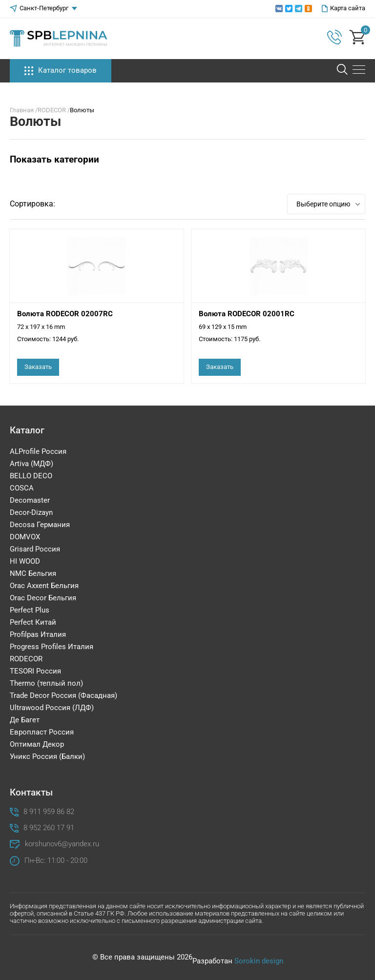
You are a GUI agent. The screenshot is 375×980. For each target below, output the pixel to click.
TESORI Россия (35, 671)
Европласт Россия (42, 732)
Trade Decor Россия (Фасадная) (63, 695)
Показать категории (54, 160)
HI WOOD (25, 561)
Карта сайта (344, 9)
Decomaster (30, 500)
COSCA (22, 488)
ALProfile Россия (38, 451)
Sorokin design (259, 961)
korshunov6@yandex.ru (62, 844)
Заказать (38, 367)
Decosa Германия (40, 525)
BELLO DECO (31, 476)
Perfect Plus (30, 610)
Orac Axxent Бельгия (44, 586)
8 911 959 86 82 (49, 812)
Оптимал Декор (37, 744)
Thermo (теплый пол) (46, 683)
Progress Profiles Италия (52, 647)
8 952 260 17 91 (49, 828)
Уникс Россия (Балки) (47, 756)
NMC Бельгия (33, 573)
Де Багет (25, 720)
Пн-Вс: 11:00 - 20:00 (56, 861)
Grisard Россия (35, 549)
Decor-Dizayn (31, 512)
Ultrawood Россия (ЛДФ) (52, 708)
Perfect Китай (33, 622)
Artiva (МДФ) (31, 464)
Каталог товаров (61, 71)
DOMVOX (25, 537)
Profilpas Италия (38, 634)
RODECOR (26, 659)
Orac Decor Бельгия (43, 598)
